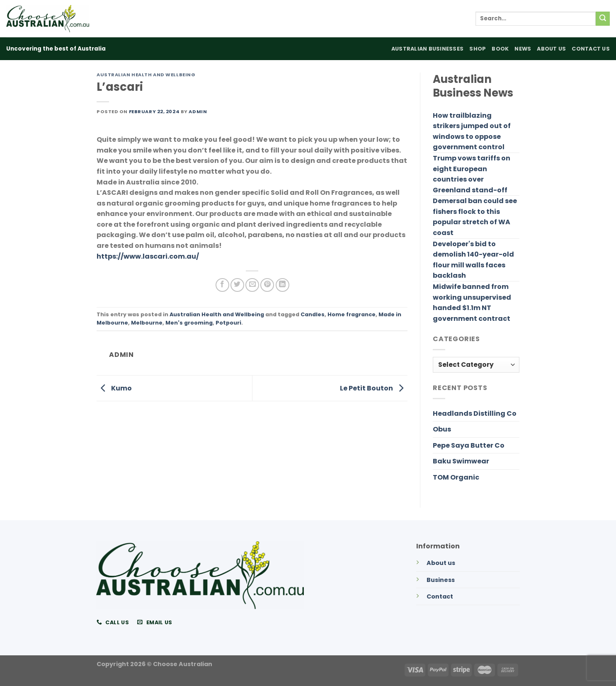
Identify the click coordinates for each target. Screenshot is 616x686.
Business (441, 580)
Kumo (114, 388)
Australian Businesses (427, 49)
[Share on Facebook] (222, 285)
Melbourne (147, 323)
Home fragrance (352, 314)
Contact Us (591, 49)
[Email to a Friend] (252, 285)
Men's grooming (189, 323)
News (523, 49)
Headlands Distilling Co (475, 413)
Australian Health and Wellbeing (146, 75)
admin (198, 112)
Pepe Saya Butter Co (469, 445)
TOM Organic (456, 477)
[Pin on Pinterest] (267, 285)
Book (500, 49)
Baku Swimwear (461, 461)
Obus (442, 429)
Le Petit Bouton (374, 388)
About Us (551, 49)
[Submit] (603, 19)
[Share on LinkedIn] (283, 285)
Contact (440, 596)
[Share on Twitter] (237, 285)
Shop (478, 49)
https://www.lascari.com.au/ (148, 256)
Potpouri (228, 323)
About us (441, 563)
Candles (313, 314)
